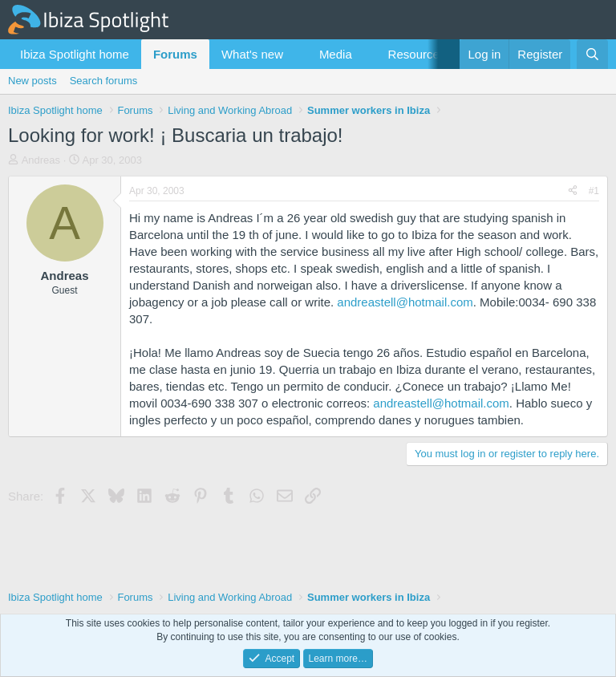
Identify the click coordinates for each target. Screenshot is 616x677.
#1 (594, 191)
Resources (417, 54)
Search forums (104, 81)
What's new (252, 54)
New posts (32, 81)
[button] (296, 54)
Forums (175, 54)
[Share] (573, 191)
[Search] (592, 54)
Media (336, 54)
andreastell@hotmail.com (405, 302)
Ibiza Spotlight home (75, 54)
